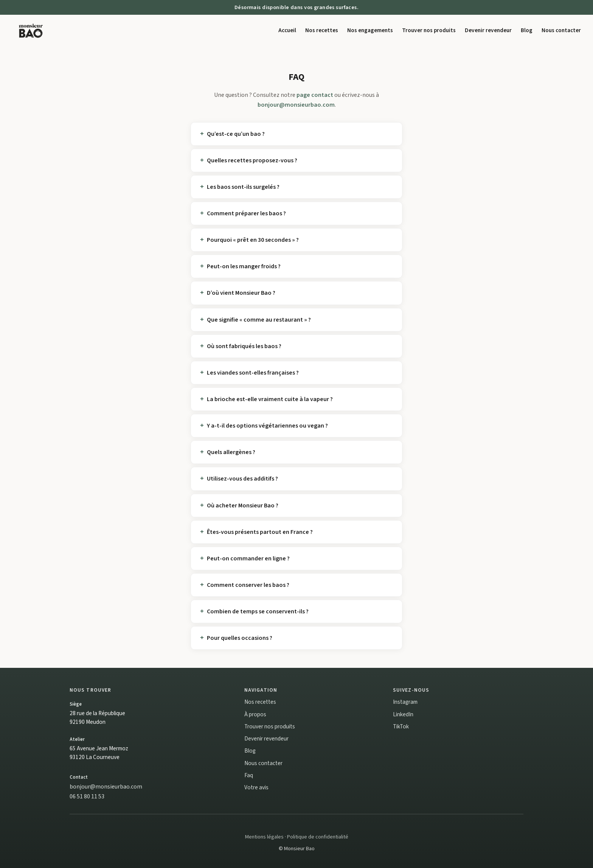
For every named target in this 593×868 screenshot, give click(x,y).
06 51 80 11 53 (87, 796)
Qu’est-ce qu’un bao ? (236, 134)
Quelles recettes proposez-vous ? (252, 160)
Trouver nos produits (429, 30)
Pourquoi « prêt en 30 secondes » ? (253, 240)
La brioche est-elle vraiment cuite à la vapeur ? (270, 399)
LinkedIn (403, 714)
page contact (315, 95)
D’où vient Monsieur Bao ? (241, 293)
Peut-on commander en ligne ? (248, 558)
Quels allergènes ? (231, 452)
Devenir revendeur (488, 30)
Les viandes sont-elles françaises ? (253, 373)
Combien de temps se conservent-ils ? (258, 611)
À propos (255, 714)
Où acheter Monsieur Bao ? (243, 506)
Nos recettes (322, 30)
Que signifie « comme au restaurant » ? (259, 320)
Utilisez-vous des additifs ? (242, 479)
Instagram (405, 702)
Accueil (287, 30)
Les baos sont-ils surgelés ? (243, 187)
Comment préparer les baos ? (246, 213)
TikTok (401, 726)
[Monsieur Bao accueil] (31, 30)
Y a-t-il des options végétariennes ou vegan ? (267, 426)
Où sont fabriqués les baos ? (244, 346)
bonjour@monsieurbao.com (296, 105)
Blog (527, 30)
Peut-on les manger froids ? (244, 266)
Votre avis (256, 787)
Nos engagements (370, 30)
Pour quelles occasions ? (240, 638)
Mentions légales (264, 837)
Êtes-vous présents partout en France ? (260, 532)
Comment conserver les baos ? (248, 585)
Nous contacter (561, 30)
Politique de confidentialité (318, 837)
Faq (249, 775)
